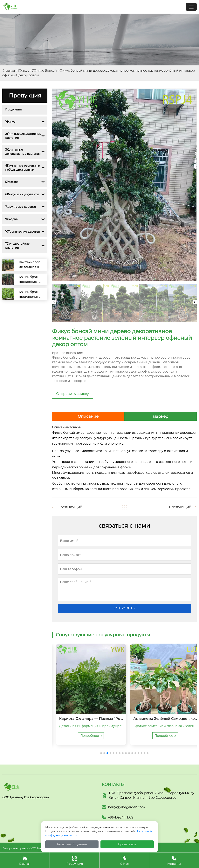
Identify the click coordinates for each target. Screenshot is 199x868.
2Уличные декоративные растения (23, 136)
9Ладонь (11, 219)
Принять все (127, 844)
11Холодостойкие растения (18, 246)
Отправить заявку (72, 394)
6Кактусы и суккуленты (22, 194)
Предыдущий (70, 507)
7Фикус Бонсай (44, 71)
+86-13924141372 (121, 817)
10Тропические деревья (22, 232)
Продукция (13, 109)
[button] (101, 753)
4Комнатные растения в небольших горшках (23, 168)
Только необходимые (72, 844)
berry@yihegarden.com (127, 807)
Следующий (180, 507)
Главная (9, 71)
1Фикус (23, 71)
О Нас (124, 860)
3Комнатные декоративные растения (23, 152)
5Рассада (12, 182)
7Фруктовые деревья (21, 207)
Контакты (174, 860)
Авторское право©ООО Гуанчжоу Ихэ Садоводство (39, 848)
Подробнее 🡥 (87, 736)
